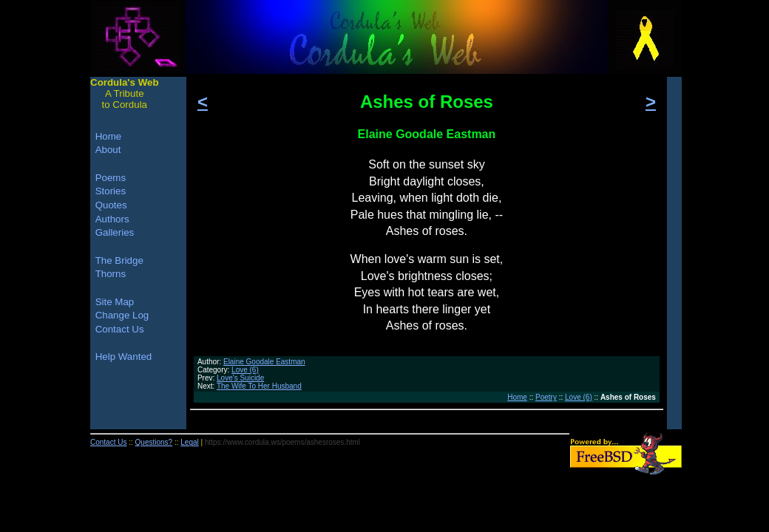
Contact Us (120, 329)
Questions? (154, 442)
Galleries (115, 232)
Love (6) (245, 370)
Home (517, 397)
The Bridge (119, 260)
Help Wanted (124, 357)
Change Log (122, 315)
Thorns (111, 274)
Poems (111, 178)
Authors (112, 219)
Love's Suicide (240, 378)
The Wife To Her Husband (259, 386)
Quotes (111, 205)
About (108, 150)
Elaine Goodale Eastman (264, 362)
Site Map (115, 302)
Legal (189, 442)
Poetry (546, 397)
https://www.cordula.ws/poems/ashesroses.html (282, 442)
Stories (111, 191)
